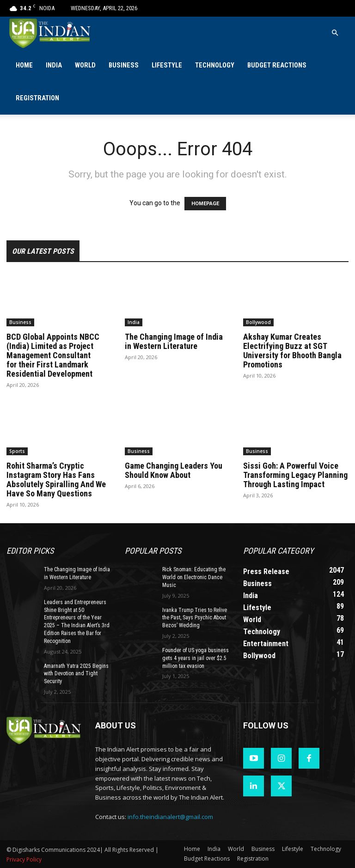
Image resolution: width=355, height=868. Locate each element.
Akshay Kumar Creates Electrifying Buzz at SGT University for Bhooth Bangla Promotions (292, 351)
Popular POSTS (153, 551)
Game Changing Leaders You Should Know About (174, 470)
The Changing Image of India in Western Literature (174, 341)
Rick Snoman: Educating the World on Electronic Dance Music (194, 577)
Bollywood (258, 322)
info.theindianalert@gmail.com (170, 817)
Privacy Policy (24, 859)
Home (24, 65)
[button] (335, 33)
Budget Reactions (277, 65)
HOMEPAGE (205, 204)
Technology (215, 65)
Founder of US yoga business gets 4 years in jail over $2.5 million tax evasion (196, 658)
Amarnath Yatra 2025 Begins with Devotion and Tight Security (76, 674)
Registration (37, 98)
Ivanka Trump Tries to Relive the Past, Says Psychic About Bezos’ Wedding (195, 618)
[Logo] (51, 33)
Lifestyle (167, 65)
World (85, 65)
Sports (17, 451)
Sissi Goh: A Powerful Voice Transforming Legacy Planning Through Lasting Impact (295, 475)
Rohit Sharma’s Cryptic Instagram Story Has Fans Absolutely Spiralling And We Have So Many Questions (56, 480)
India (54, 65)
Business (124, 65)
